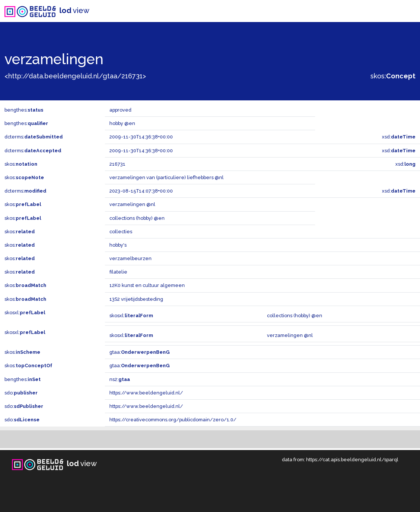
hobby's (118, 245)
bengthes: (24, 110)
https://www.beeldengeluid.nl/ (146, 393)
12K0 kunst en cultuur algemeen (147, 285)
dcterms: (34, 137)
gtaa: (139, 352)
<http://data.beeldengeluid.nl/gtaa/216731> (75, 76)
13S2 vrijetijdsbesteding (136, 299)
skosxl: (25, 313)
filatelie (118, 272)
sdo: (21, 393)
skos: (393, 76)
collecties (121, 232)
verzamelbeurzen (130, 258)
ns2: (120, 379)
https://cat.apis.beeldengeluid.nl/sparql (352, 460)
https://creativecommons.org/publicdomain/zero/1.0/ (173, 420)
